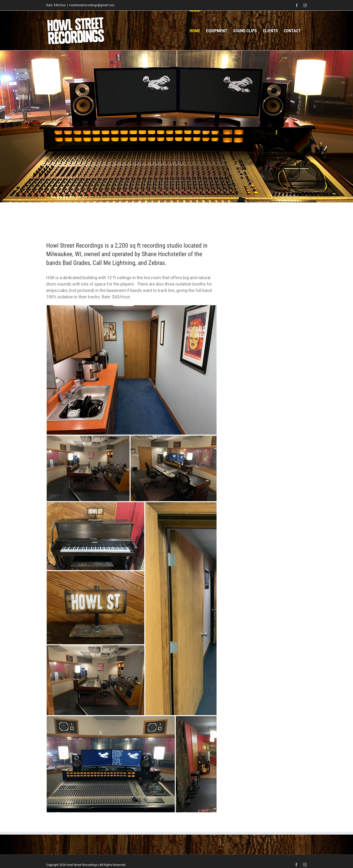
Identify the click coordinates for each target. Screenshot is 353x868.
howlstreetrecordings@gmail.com (92, 5)
